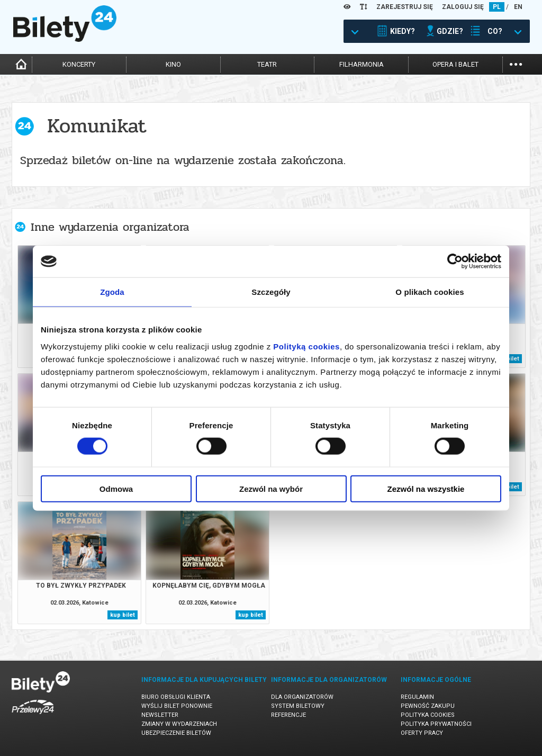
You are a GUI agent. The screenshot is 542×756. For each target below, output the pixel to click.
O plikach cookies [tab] (430, 292)
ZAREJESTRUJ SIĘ (405, 7)
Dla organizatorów (302, 697)
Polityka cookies (428, 715)
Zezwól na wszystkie (426, 488)
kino (173, 64)
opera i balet (455, 64)
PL (497, 7)
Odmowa (116, 488)
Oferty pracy (422, 733)
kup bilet (123, 615)
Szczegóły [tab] (271, 292)
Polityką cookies (306, 346)
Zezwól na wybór (271, 488)
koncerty (79, 64)
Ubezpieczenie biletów (176, 733)
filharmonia (362, 64)
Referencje (288, 715)
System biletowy (298, 706)
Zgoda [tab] (112, 292)
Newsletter (160, 715)
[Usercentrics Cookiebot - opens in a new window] (455, 262)
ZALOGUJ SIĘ (463, 7)
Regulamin (417, 697)
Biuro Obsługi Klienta (176, 697)
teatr (267, 64)
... (516, 63)
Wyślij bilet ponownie (177, 706)
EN (518, 7)
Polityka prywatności (436, 724)
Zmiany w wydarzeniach (179, 724)
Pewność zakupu (428, 706)
